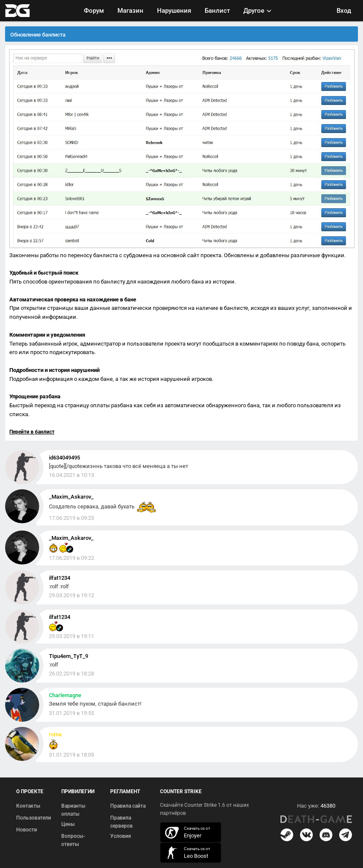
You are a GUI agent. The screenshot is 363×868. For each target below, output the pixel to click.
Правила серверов (121, 822)
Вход (344, 11)
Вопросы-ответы (73, 840)
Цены (68, 824)
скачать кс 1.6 (186, 853)
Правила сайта (128, 806)
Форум (94, 11)
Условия (121, 836)
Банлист (217, 11)
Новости (27, 830)
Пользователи (34, 818)
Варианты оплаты (73, 810)
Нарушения (174, 11)
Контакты (28, 806)
